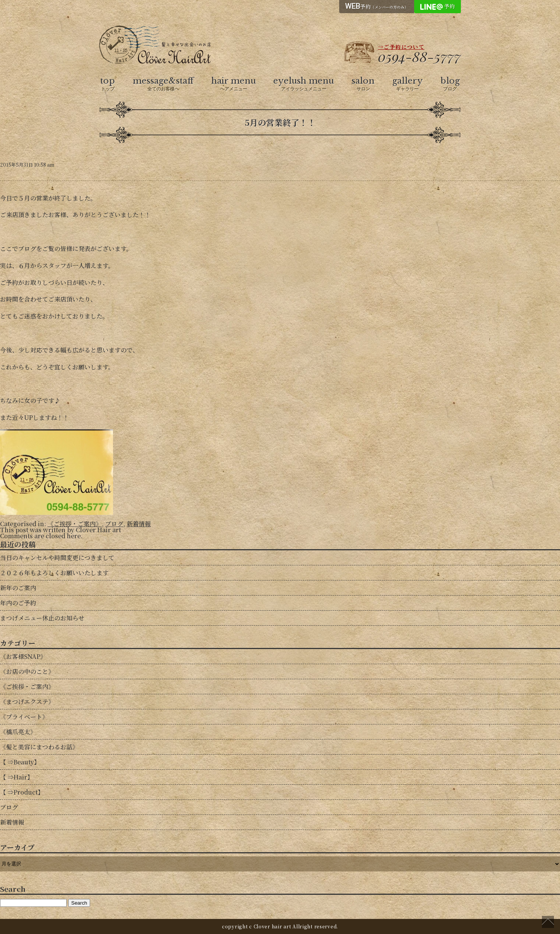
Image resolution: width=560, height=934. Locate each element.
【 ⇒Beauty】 (20, 762)
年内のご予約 (18, 603)
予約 (377, 6)
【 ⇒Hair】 (17, 777)
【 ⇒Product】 (22, 792)
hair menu (234, 84)
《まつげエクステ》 (27, 702)
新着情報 (139, 524)
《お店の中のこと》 (27, 671)
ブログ (114, 524)
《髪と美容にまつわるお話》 (39, 747)
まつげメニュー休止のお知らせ (42, 618)
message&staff (163, 84)
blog (450, 84)
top (108, 84)
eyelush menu (304, 84)
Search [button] (79, 903)
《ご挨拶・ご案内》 (75, 524)
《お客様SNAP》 (23, 656)
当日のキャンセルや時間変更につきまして (57, 558)
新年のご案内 (18, 588)
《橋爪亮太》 (18, 732)
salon (363, 84)
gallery (408, 84)
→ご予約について (401, 47)
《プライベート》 (24, 717)
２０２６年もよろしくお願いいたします (54, 573)
